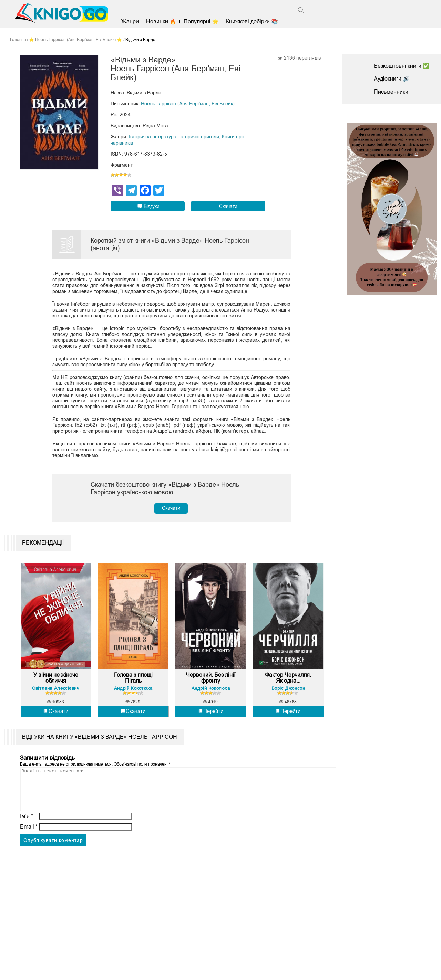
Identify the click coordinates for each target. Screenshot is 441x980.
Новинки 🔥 (163, 22)
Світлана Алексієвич (56, 692)
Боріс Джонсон (288, 692)
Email (29, 839)
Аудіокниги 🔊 (392, 79)
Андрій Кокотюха (133, 692)
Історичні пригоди (199, 137)
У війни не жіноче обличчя (56, 682)
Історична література (153, 137)
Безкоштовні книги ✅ (402, 66)
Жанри (131, 22)
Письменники (391, 92)
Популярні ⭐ (203, 22)
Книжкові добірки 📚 (254, 22)
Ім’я (27, 828)
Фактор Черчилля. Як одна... (288, 682)
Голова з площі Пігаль (133, 682)
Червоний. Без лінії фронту (211, 682)
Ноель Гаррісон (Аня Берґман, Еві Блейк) (188, 104)
